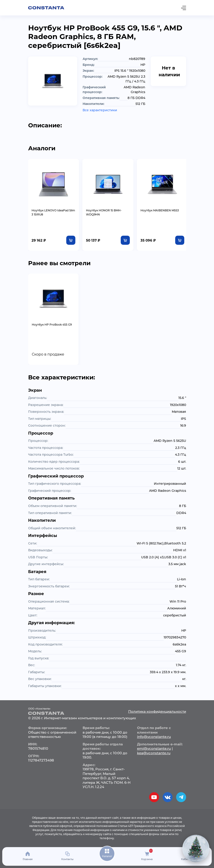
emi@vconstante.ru (154, 748)
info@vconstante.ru (154, 736)
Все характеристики (100, 110)
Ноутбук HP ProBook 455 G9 (52, 324)
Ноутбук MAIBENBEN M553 (158, 210)
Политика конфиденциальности (157, 711)
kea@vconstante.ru (154, 752)
